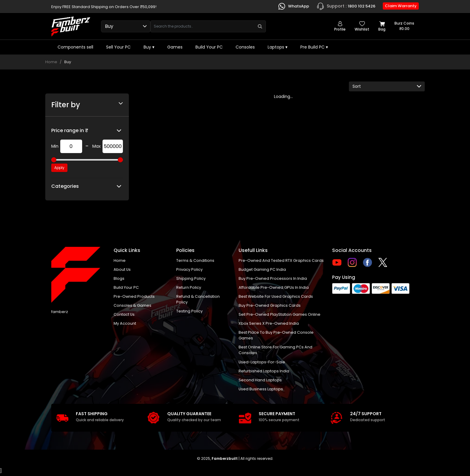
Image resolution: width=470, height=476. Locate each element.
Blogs (119, 279)
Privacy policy (189, 269)
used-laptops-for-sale (262, 364)
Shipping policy (191, 279)
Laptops (278, 47)
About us (122, 269)
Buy (149, 47)
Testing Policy (189, 312)
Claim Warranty (401, 6)
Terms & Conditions (195, 260)
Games (175, 47)
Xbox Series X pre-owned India (269, 324)
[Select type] (126, 26)
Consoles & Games (132, 306)
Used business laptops (261, 391)
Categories (65, 186)
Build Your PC (209, 47)
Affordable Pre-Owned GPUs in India (274, 288)
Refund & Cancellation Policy (198, 300)
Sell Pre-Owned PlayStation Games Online (280, 315)
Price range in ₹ (70, 130)
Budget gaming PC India (262, 269)
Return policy (189, 288)
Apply (59, 168)
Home (51, 62)
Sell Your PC (118, 47)
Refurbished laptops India (264, 373)
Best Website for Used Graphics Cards (276, 297)
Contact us (124, 315)
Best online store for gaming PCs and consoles (275, 352)
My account (125, 324)
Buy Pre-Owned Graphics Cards (270, 306)
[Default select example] (387, 86)
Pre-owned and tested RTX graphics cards (281, 260)
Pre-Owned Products (134, 297)
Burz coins (404, 26)
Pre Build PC (314, 47)
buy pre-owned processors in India (273, 279)
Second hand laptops (260, 382)
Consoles (245, 47)
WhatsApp (293, 6)
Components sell (75, 47)
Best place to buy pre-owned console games (276, 337)
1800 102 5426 (346, 6)
